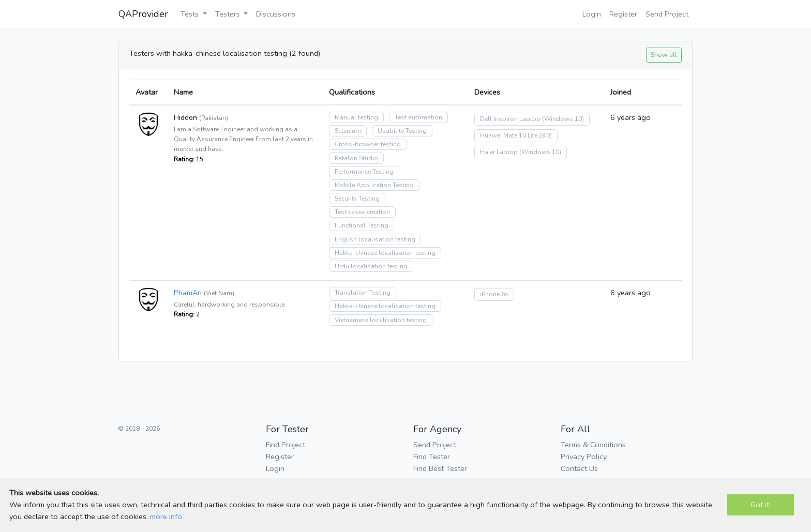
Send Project (667, 14)
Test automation (418, 117)
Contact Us (579, 468)
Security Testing (357, 199)
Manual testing (356, 117)
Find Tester (432, 457)
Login (592, 14)
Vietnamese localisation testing (381, 320)
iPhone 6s (494, 294)
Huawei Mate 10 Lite (509, 135)
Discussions (276, 14)
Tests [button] (191, 14)
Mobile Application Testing (374, 185)
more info (166, 516)
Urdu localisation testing (371, 266)
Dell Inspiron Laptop (510, 119)
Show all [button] (664, 55)
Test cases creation (362, 212)
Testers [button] (229, 14)
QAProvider (143, 14)
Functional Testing (362, 225)
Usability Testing (402, 131)
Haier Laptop (499, 152)
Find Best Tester (440, 468)
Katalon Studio (356, 158)
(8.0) (545, 135)
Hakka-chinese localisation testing (385, 253)
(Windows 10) (563, 119)
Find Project (286, 445)
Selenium (348, 131)
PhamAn (188, 293)
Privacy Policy (584, 457)
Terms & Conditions (593, 445)
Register (623, 14)
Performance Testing (364, 172)
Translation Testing (363, 293)
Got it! (761, 505)
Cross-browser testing (368, 144)
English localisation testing (375, 239)
